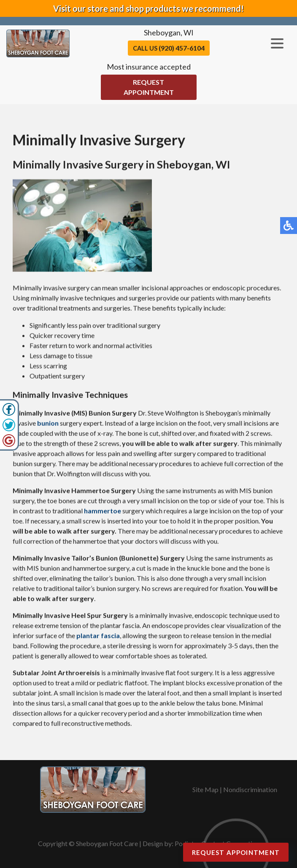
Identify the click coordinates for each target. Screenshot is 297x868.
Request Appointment (149, 87)
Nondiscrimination (250, 789)
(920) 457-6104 (182, 48)
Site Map (205, 789)
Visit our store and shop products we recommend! (148, 8)
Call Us (169, 48)
